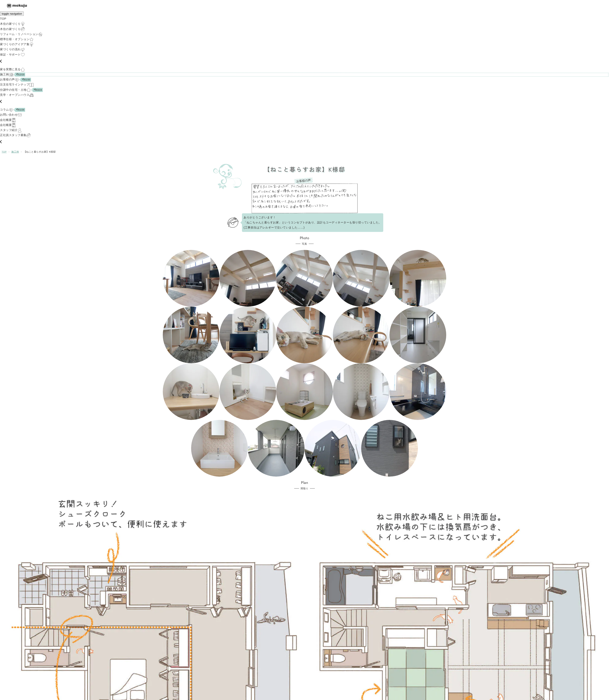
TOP (4, 152)
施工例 (15, 152)
